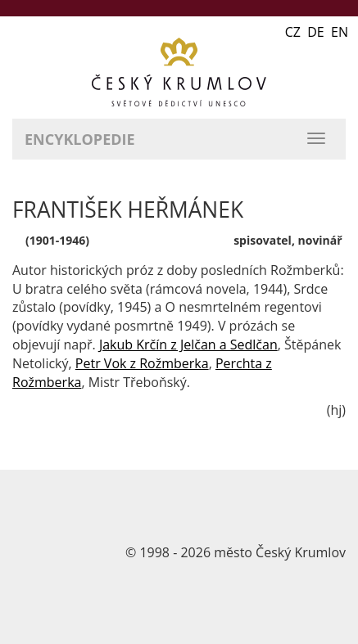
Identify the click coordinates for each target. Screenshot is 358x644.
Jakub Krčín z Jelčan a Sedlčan (188, 345)
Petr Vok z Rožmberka (142, 363)
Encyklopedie (80, 139)
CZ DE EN (317, 32)
